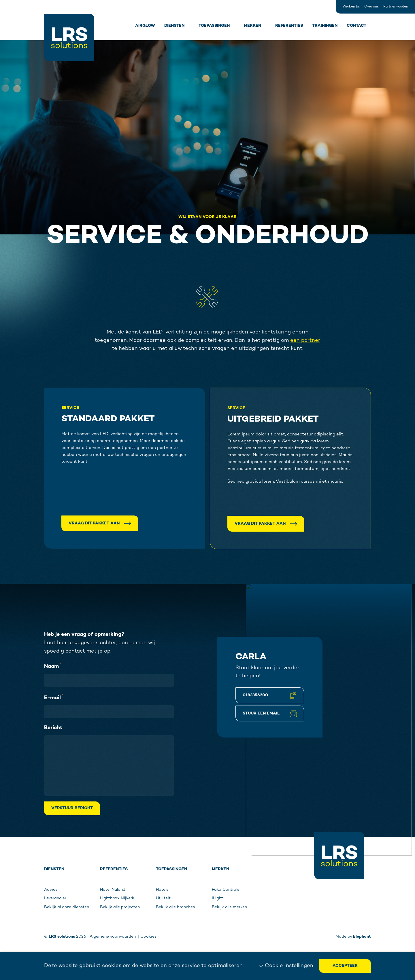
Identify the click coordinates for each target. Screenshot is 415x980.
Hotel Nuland (113, 890)
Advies (51, 890)
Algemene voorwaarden (113, 937)
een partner (305, 341)
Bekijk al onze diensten (67, 907)
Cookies (148, 937)
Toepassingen (214, 26)
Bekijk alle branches (175, 907)
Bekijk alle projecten (120, 907)
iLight (217, 898)
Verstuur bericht (72, 808)
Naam (53, 666)
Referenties (289, 26)
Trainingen (325, 26)
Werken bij (351, 7)
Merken (252, 26)
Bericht (53, 728)
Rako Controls (226, 890)
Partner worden (396, 7)
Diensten (174, 26)
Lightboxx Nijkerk (117, 898)
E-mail (54, 697)
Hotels (162, 890)
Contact (356, 26)
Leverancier (55, 898)
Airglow (145, 26)
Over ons (371, 7)
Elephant (362, 937)
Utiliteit (163, 898)
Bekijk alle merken (229, 907)
